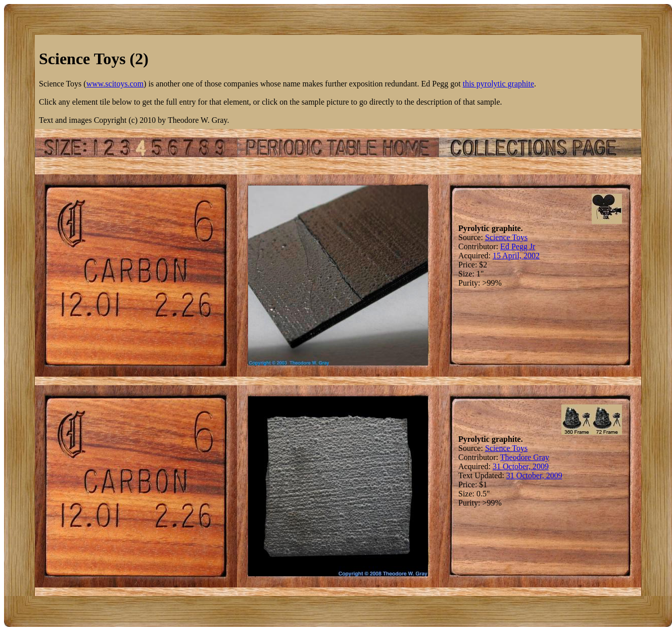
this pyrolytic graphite (498, 84)
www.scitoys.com (115, 84)
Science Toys (506, 237)
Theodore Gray (525, 457)
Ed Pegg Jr (518, 246)
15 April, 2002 (516, 256)
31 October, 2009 (521, 466)
